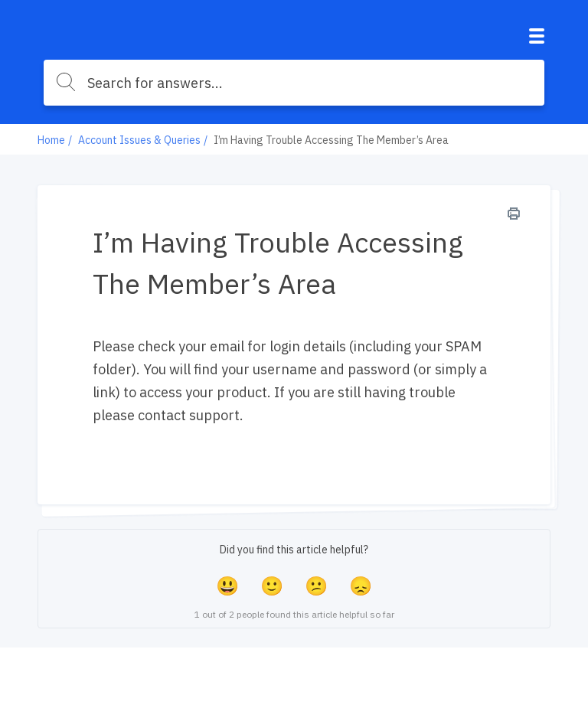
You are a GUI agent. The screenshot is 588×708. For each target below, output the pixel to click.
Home (51, 140)
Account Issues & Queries (139, 140)
